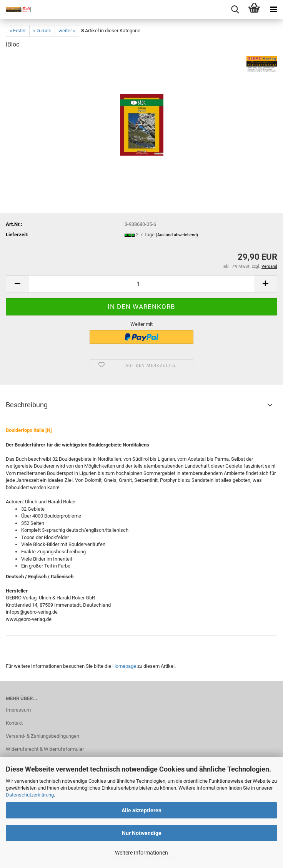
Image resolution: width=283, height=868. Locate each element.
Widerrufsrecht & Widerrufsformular (45, 749)
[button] (17, 284)
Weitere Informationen (141, 853)
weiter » (67, 31)
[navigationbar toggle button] (273, 10)
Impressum (18, 710)
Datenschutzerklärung (30, 795)
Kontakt (14, 723)
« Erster (18, 31)
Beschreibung (27, 405)
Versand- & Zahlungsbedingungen (42, 736)
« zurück (42, 31)
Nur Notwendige (142, 833)
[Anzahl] (141, 284)
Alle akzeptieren (141, 810)
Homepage (124, 666)
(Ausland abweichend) (177, 235)
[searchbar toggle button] (235, 10)
